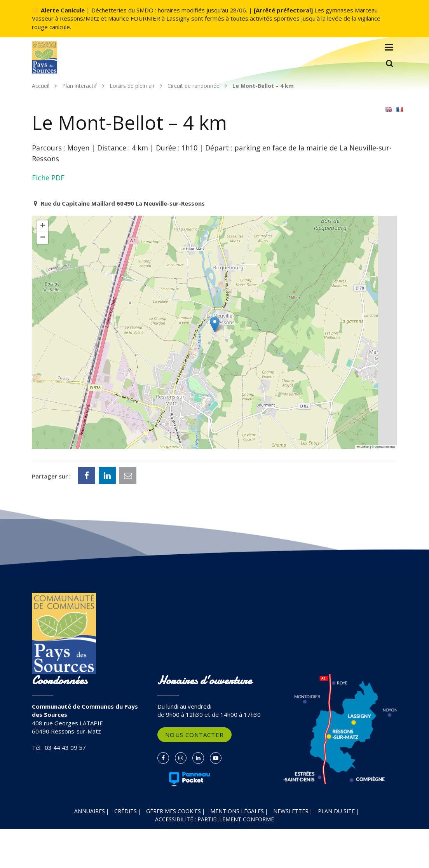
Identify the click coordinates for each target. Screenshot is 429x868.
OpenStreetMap (385, 447)
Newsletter (291, 811)
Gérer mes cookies (174, 811)
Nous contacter (194, 735)
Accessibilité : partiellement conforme (214, 819)
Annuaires (90, 811)
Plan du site (336, 811)
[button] (215, 324)
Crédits (126, 811)
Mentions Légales (237, 811)
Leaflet (363, 447)
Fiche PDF (48, 178)
